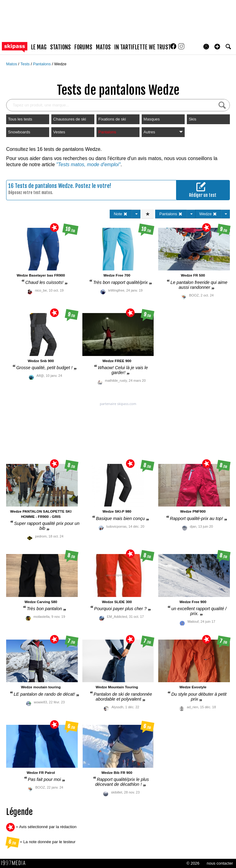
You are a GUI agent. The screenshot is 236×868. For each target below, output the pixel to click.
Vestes (59, 132)
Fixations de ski (112, 119)
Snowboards (19, 132)
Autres (163, 132)
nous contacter (220, 863)
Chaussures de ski (70, 119)
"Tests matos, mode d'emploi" (88, 164)
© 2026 (193, 863)
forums (83, 47)
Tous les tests (20, 119)
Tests (26, 64)
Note (121, 214)
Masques (152, 119)
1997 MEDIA (15, 863)
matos (103, 47)
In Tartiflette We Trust (143, 47)
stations (60, 47)
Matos (12, 64)
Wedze (60, 64)
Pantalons (42, 64)
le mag (39, 47)
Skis (193, 119)
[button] (217, 47)
